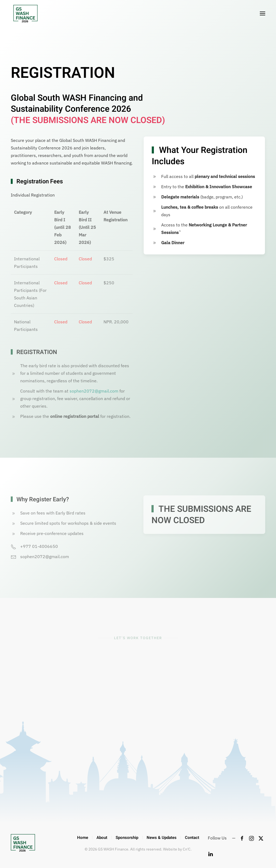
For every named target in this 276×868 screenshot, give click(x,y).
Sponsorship (127, 838)
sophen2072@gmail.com (94, 391)
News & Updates (162, 838)
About (102, 838)
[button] (263, 13)
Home (83, 838)
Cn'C (187, 849)
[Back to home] (24, 13)
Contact (192, 838)
